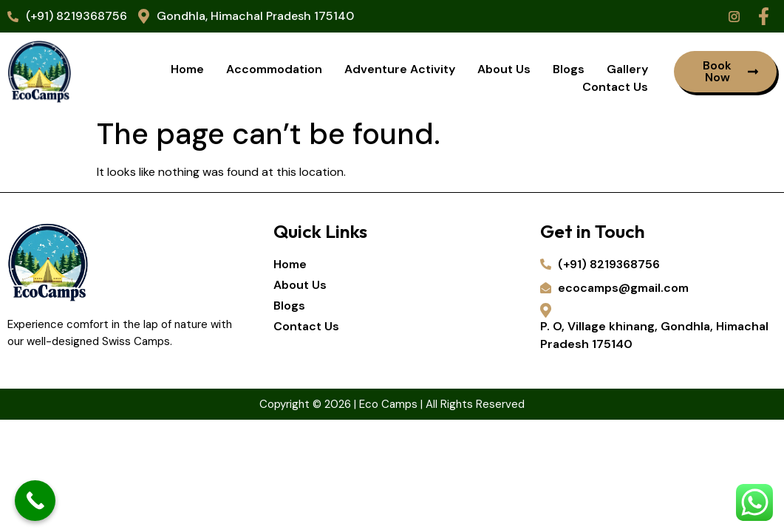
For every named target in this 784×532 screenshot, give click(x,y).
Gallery (627, 69)
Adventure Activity (400, 69)
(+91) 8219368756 (67, 16)
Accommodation (274, 69)
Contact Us (615, 87)
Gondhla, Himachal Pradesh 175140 (246, 16)
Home (187, 69)
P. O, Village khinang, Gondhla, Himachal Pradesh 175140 (654, 327)
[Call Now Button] (35, 501)
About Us (504, 69)
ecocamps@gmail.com (614, 288)
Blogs (569, 69)
